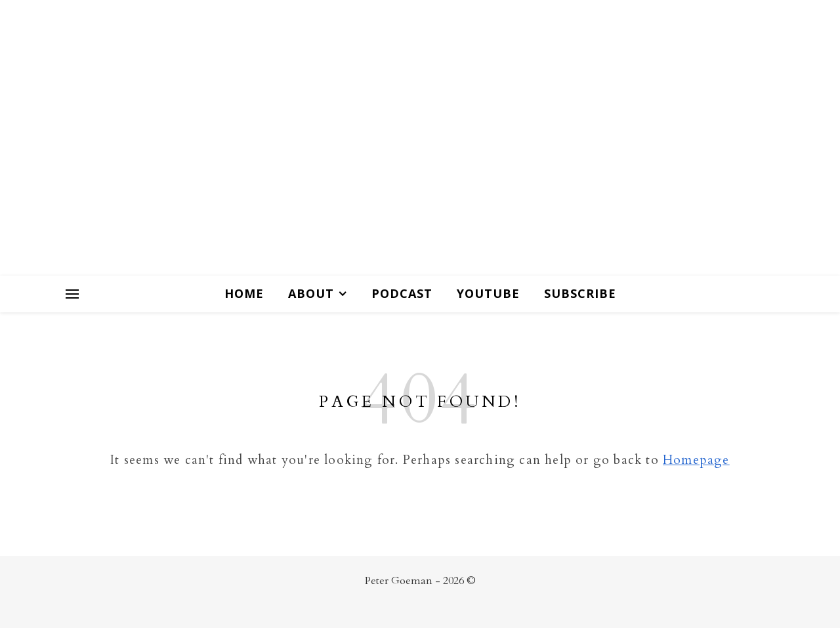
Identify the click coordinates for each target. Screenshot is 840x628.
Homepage (696, 460)
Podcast (402, 293)
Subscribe (580, 293)
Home (244, 293)
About (311, 293)
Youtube (488, 293)
